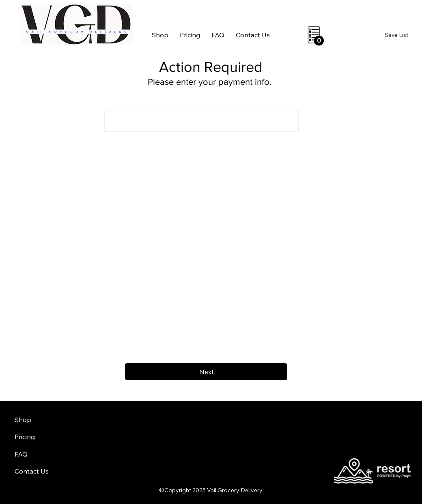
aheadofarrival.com (258, 458)
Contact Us (32, 471)
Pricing (25, 437)
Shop (23, 420)
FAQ (21, 454)
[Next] (206, 372)
